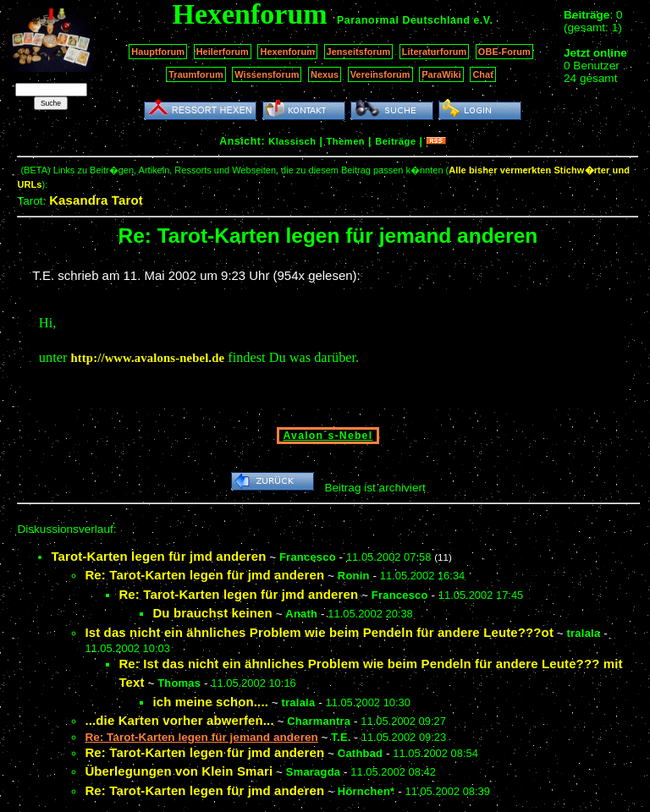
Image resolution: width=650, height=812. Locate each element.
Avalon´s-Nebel (328, 436)
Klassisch (292, 141)
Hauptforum (158, 52)
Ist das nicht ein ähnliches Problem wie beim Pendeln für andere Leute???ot (319, 632)
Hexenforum (287, 52)
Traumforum (196, 74)
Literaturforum (434, 52)
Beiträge (395, 141)
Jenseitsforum (359, 52)
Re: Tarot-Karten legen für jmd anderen (204, 575)
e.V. (483, 20)
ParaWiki (441, 74)
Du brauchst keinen (212, 613)
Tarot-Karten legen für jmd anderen (158, 556)
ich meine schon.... (210, 702)
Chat (483, 74)
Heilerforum (223, 52)
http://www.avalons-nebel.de (147, 358)
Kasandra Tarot (96, 200)
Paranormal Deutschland (404, 20)
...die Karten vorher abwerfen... (179, 720)
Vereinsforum (380, 74)
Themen (346, 141)
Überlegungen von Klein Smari (179, 771)
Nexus (325, 74)
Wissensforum (267, 74)
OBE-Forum (504, 52)
